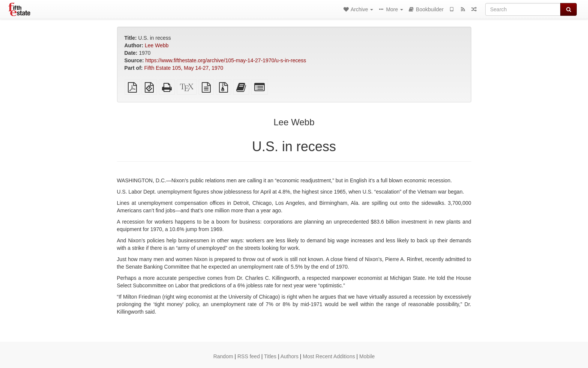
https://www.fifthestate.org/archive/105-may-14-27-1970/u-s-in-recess (226, 60)
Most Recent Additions (329, 356)
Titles (270, 356)
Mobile (367, 356)
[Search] (523, 9)
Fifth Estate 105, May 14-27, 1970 (184, 68)
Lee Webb (157, 45)
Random (223, 356)
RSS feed (249, 356)
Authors (289, 356)
